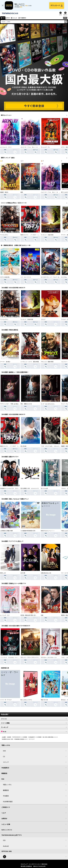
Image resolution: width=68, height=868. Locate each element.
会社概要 (4, 737)
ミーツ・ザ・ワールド (6, 700)
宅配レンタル (7, 785)
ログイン (65, 15)
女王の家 (23, 573)
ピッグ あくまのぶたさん (48, 404)
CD (9, 18)
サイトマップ (32, 739)
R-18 (34, 732)
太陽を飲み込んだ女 (46, 573)
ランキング (34, 727)
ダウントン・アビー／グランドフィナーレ (31, 657)
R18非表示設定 (8, 802)
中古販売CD (23, 18)
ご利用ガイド (6, 807)
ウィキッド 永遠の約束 (47, 235)
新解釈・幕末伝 (4, 192)
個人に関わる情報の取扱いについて (50, 737)
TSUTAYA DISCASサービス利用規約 (20, 737)
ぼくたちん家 (44, 488)
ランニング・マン (45, 147)
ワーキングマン (4, 235)
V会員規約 (9, 737)
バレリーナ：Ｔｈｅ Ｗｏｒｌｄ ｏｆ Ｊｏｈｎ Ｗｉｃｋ (36, 147)
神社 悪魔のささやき (26, 404)
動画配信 (4, 773)
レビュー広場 (6, 824)
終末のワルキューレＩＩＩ (48, 531)
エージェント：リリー (6, 147)
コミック (15, 18)
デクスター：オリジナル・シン (49, 657)
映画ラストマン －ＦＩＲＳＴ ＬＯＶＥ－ (32, 235)
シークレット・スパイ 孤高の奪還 (30, 362)
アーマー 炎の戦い (5, 362)
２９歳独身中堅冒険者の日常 (28, 531)
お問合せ (4, 818)
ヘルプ (4, 813)
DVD (4, 18)
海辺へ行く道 (44, 700)
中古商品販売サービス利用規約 (35, 737)
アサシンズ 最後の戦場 (47, 362)
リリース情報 (34, 723)
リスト (61, 15)
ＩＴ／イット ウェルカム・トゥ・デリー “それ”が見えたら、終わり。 (19, 657)
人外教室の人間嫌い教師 (7, 531)
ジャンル (34, 719)
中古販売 (6, 796)
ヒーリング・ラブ (5, 615)
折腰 (42, 615)
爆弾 (22, 192)
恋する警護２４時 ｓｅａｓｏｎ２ (30, 488)
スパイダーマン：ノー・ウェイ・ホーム (51, 277)
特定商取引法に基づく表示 (8, 739)
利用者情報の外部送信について (21, 739)
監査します (3, 573)
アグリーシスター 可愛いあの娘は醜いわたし (12, 404)
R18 (65, 18)
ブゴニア (43, 319)
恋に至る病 (23, 446)
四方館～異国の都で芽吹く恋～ (29, 615)
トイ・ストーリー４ (26, 277)
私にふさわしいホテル (26, 700)
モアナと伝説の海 (5, 277)
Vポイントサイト (7, 830)
